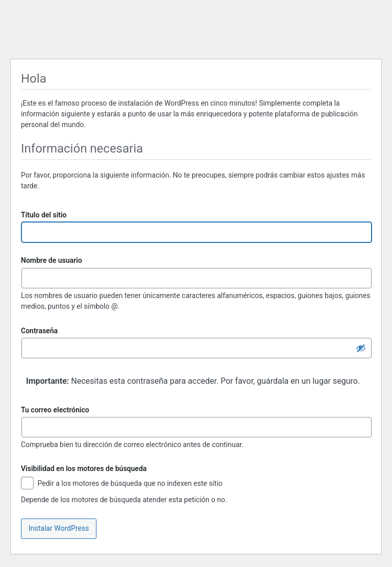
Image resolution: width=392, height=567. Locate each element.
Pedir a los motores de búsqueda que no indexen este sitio (122, 484)
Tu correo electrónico (55, 410)
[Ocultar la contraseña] (361, 348)
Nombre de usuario (52, 260)
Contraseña (39, 331)
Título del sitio (44, 215)
